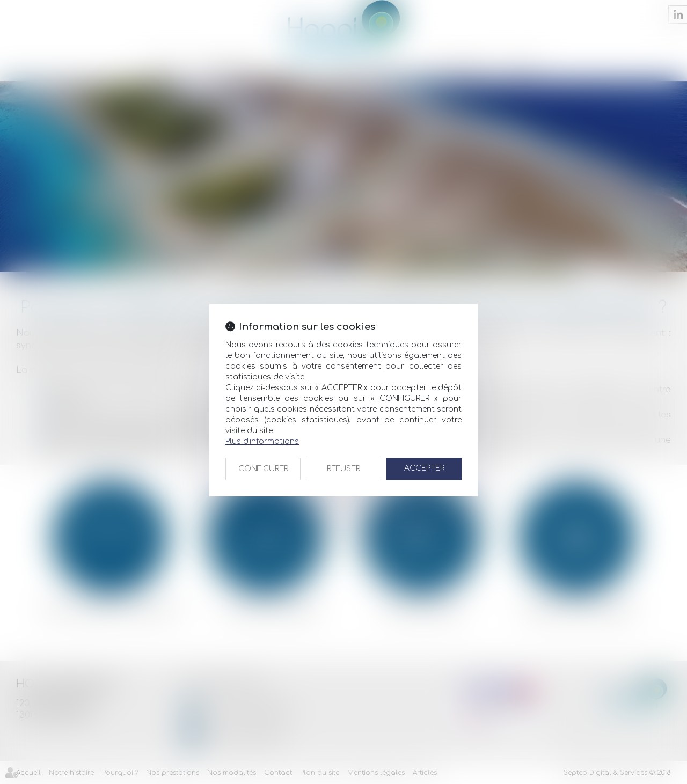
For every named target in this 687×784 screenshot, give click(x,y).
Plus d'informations (262, 441)
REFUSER (343, 469)
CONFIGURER (263, 469)
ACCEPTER (424, 468)
